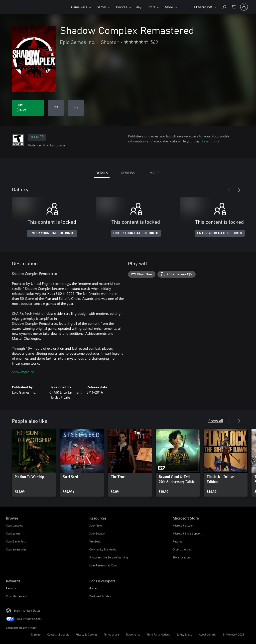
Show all (216, 421)
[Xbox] (56, 7)
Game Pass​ (79, 7)
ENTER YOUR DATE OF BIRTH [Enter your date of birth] (52, 233)
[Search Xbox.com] (224, 6)
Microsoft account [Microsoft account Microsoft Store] (184, 525)
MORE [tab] (154, 173)
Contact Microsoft (58, 634)
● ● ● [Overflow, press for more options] (76, 108)
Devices (122, 7)
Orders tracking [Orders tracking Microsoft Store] (182, 549)
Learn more (211, 141)
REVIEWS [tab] (128, 173)
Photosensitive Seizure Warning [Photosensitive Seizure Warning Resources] (109, 557)
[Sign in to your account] (244, 7)
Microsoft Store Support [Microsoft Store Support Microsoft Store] (187, 533)
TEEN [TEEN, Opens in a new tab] (37, 137)
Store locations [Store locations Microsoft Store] (182, 557)
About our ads (207, 634)
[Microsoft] (23, 7)
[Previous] (229, 190)
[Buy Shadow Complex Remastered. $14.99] (28, 108)
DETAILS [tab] (102, 173)
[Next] (239, 190)
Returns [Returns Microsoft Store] (177, 541)
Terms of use (112, 634)
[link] (34, 463)
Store (152, 7)
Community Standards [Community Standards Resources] (103, 549)
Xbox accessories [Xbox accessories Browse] (16, 549)
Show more (23, 372)
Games (102, 7)
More (169, 7)
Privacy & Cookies (86, 634)
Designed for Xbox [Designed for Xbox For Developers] (100, 596)
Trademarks (133, 634)
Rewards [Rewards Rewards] (11, 588)
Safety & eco (184, 634)
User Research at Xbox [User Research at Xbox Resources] (103, 565)
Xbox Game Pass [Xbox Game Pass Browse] (16, 541)
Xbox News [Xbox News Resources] (96, 525)
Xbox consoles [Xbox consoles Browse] (14, 525)
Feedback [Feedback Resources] (95, 541)
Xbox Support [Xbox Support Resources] (97, 533)
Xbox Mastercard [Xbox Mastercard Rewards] (16, 596)
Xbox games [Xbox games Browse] (13, 533)
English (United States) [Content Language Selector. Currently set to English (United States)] (27, 610)
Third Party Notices (158, 634)
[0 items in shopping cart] (234, 6)
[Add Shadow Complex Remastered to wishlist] (56, 108)
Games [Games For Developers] (94, 588)
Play (138, 7)
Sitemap (35, 634)
